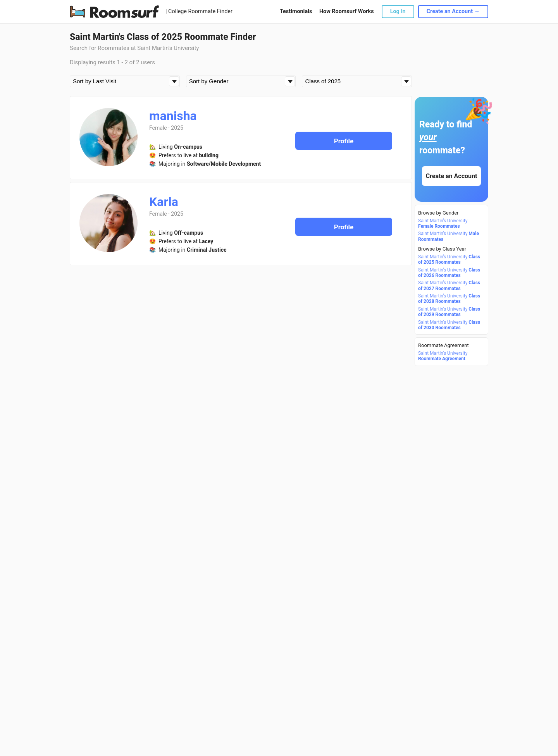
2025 (177, 128)
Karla (164, 202)
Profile (344, 141)
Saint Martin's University (443, 223)
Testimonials (296, 11)
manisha (173, 116)
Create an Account (452, 176)
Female (158, 128)
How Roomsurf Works (347, 11)
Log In (398, 11)
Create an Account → (453, 11)
